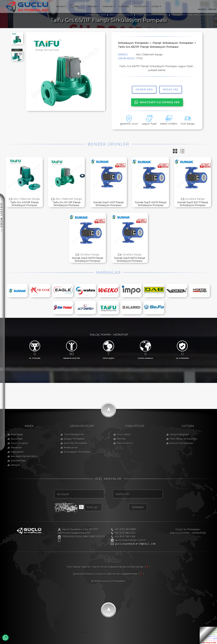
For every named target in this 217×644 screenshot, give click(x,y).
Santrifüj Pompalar (76, 443)
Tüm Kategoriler (74, 434)
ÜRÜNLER (93, 6)
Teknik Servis (125, 443)
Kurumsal (17, 439)
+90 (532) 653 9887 (125, 529)
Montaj (121, 439)
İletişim (15, 465)
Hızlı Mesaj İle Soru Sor (184, 439)
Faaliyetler (17, 452)
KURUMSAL (124, 6)
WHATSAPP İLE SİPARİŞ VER (157, 102)
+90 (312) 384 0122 (125, 533)
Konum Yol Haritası (181, 443)
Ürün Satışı (124, 434)
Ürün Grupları (20, 443)
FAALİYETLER (141, 6)
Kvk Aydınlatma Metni (24, 456)
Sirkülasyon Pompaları (78, 452)
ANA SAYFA (61, 6)
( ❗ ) (147, 567)
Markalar (16, 448)
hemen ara (144, 90)
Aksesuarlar (71, 448)
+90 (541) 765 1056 (125, 537)
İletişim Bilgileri (180, 434)
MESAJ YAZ (171, 90)
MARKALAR (109, 6)
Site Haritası (18, 461)
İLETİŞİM (156, 6)
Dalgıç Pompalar (74, 439)
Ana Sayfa (17, 434)
